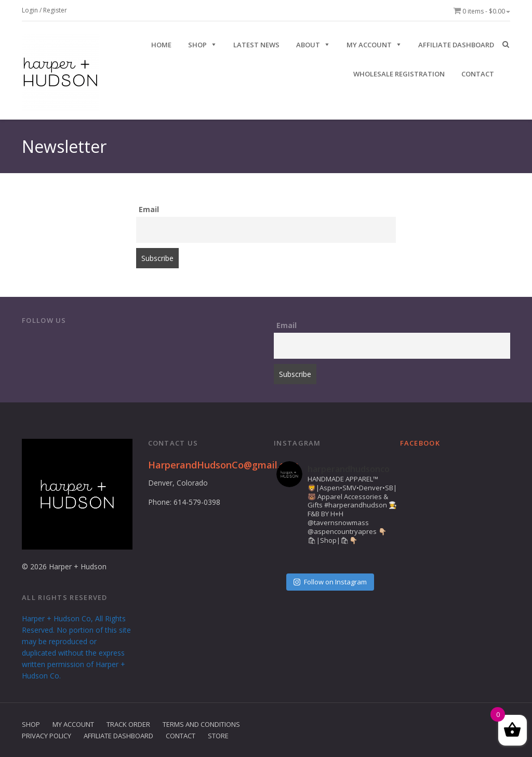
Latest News (256, 45)
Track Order (128, 724)
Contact (181, 736)
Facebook (420, 443)
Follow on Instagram (330, 582)
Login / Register (44, 10)
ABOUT (308, 45)
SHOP (197, 45)
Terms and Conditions (201, 724)
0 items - (482, 11)
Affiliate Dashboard (456, 45)
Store (218, 736)
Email (149, 209)
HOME (161, 45)
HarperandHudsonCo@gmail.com (223, 465)
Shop (31, 724)
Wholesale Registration (399, 74)
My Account (369, 45)
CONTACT (478, 74)
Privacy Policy (46, 736)
